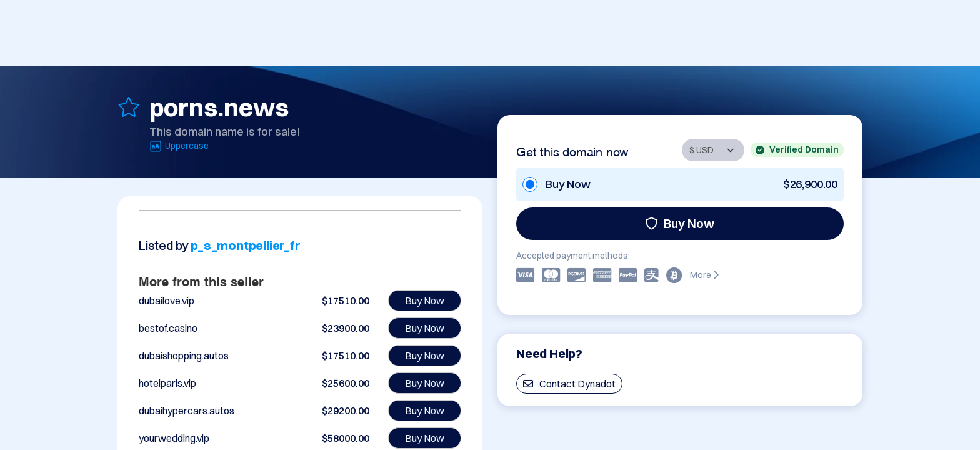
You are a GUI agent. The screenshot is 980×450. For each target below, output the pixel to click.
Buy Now (680, 223)
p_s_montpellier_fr (245, 245)
